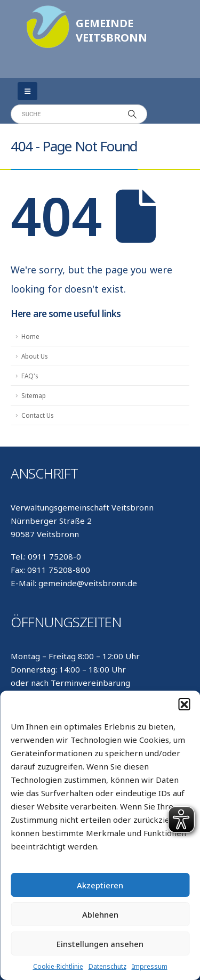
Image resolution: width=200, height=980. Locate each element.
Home (30, 336)
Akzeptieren (100, 885)
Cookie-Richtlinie (58, 966)
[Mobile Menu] (27, 91)
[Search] (132, 114)
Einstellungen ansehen (100, 944)
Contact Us (37, 415)
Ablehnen (100, 914)
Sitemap (34, 395)
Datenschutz (107, 966)
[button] (184, 704)
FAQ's (30, 376)
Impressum (150, 966)
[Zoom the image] (48, 11)
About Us (34, 356)
